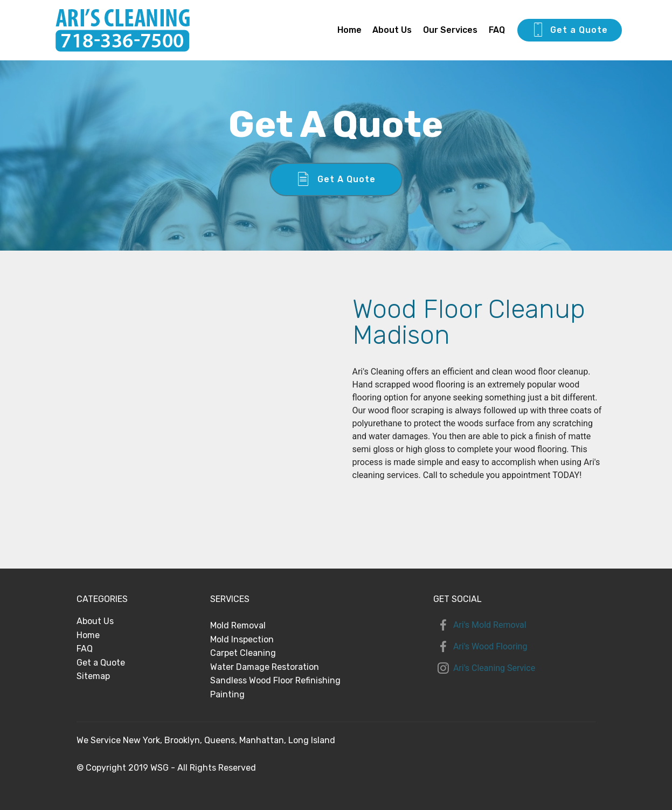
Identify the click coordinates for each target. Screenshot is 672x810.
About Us (392, 30)
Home (349, 30)
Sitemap (93, 676)
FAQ (497, 30)
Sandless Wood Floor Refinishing (275, 680)
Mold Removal (238, 625)
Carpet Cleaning (243, 653)
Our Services (450, 30)
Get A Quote (336, 179)
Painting (227, 694)
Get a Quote (570, 30)
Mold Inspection (242, 639)
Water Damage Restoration (265, 667)
